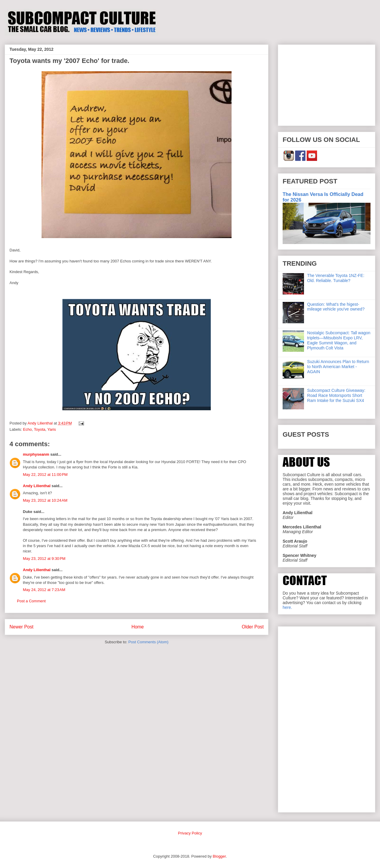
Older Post (253, 627)
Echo (28, 429)
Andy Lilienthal (37, 486)
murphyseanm (36, 454)
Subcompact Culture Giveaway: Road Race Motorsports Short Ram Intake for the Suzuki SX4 (336, 395)
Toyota (39, 429)
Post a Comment (31, 601)
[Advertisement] (327, 84)
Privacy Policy (190, 833)
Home (138, 627)
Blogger (219, 856)
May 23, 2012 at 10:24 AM (45, 500)
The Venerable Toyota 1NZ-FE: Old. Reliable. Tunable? (336, 278)
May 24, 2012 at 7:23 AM (44, 590)
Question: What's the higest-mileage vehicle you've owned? (336, 307)
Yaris (52, 429)
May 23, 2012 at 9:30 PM (44, 559)
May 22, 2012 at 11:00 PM (45, 475)
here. (287, 607)
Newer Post (22, 627)
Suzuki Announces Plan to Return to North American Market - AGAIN (338, 367)
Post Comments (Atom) (148, 642)
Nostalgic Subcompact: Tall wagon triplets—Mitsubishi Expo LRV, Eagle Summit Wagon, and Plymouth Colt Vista (339, 340)
